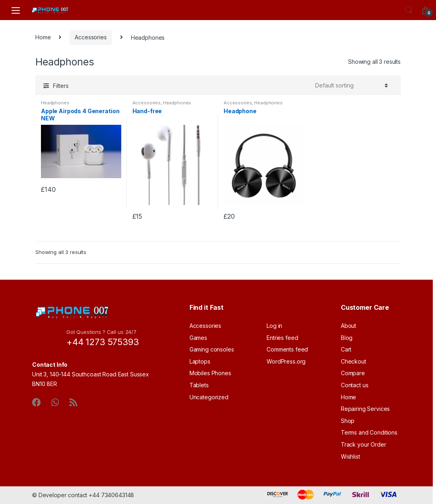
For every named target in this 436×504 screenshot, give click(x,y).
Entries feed (282, 338)
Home (43, 37)
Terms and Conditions (369, 432)
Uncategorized (209, 397)
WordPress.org (286, 361)
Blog (347, 338)
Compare (353, 373)
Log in (274, 326)
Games (198, 338)
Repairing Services (365, 409)
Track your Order (364, 444)
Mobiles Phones (210, 373)
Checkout (353, 361)
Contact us (355, 385)
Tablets (199, 385)
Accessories (91, 37)
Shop (348, 421)
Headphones (55, 103)
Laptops (200, 361)
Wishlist (350, 456)
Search (409, 10)
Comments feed (287, 349)
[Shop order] (351, 85)
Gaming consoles (212, 349)
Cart (346, 349)
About (348, 326)
